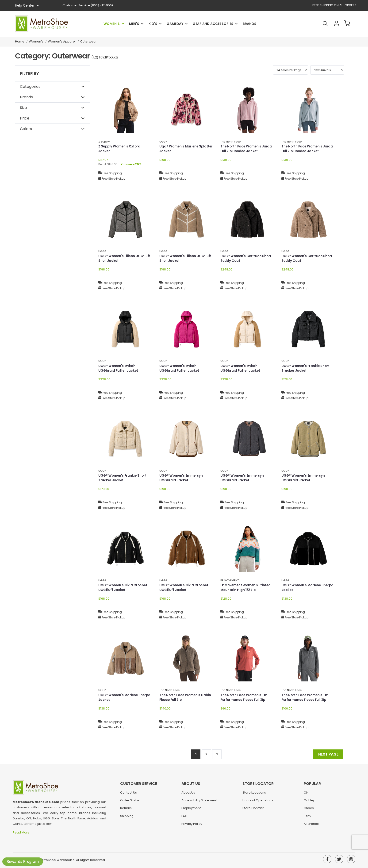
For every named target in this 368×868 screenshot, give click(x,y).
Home (20, 41)
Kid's (153, 24)
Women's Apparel (62, 41)
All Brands (311, 826)
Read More (21, 832)
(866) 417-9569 (88, 5)
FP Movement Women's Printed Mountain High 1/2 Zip (247, 588)
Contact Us (128, 795)
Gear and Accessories (213, 24)
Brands (249, 24)
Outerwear (88, 41)
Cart (346, 24)
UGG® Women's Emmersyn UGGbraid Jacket (182, 478)
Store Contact (253, 810)
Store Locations (254, 795)
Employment (191, 810)
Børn (307, 818)
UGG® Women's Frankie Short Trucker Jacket (307, 368)
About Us (188, 795)
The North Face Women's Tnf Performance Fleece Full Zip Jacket (245, 700)
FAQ (184, 818)
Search (321, 24)
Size (23, 108)
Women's (112, 24)
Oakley (309, 802)
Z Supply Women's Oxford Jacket (120, 149)
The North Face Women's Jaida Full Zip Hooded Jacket (247, 149)
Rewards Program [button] (23, 861)
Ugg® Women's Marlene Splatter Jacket (180, 149)
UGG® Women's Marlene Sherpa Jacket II (302, 588)
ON (306, 795)
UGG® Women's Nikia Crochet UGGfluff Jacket (124, 588)
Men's (134, 24)
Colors (26, 129)
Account (333, 24)
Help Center (27, 5)
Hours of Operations (258, 802)
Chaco (309, 810)
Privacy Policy (192, 826)
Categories (30, 87)
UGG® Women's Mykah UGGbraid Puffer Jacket (119, 368)
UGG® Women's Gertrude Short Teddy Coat (247, 259)
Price (25, 118)
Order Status (130, 802)
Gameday (175, 24)
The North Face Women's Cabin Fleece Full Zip (186, 698)
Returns (126, 810)
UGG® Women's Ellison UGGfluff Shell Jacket (125, 259)
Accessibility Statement (199, 802)
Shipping (127, 818)
